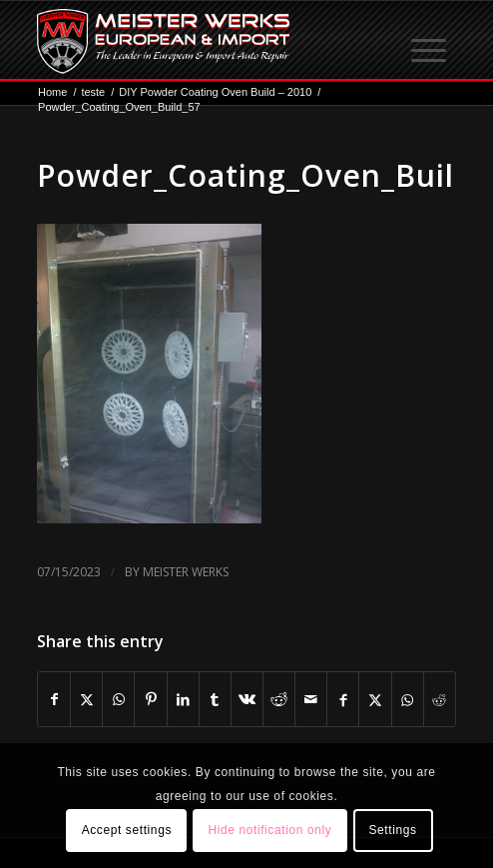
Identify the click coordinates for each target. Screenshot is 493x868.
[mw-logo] (205, 41)
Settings (392, 830)
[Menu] (430, 41)
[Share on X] (86, 700)
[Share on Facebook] (54, 700)
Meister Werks (186, 572)
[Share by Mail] (311, 700)
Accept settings (127, 830)
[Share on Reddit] (279, 700)
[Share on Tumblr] (215, 700)
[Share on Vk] (247, 700)
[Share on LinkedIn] (183, 700)
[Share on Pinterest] (150, 700)
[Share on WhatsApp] (118, 700)
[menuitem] (430, 41)
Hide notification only (269, 830)
